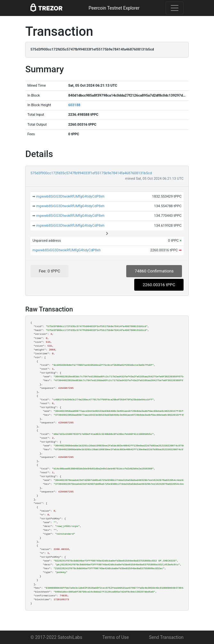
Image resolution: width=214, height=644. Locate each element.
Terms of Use (115, 637)
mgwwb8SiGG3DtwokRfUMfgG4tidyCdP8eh (70, 196)
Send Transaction (166, 637)
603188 (74, 105)
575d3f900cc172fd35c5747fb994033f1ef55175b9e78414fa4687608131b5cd (91, 173)
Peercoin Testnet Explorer (114, 8)
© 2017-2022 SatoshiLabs (56, 637)
